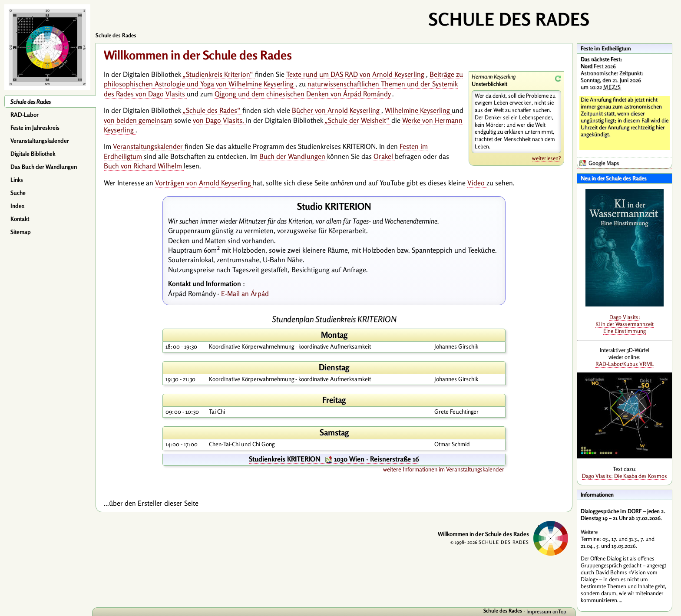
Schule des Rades (31, 102)
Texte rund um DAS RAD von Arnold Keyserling (356, 74)
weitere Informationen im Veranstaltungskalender (444, 469)
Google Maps (604, 163)
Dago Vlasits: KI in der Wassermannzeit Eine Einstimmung (625, 324)
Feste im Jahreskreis (35, 128)
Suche (18, 193)
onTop (559, 611)
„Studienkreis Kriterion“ (219, 74)
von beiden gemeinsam (139, 120)
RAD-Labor (25, 115)
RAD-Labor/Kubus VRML (625, 364)
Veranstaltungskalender (40, 141)
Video (477, 183)
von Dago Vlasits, (219, 120)
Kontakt (20, 219)
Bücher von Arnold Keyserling (337, 110)
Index (17, 206)
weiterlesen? (547, 158)
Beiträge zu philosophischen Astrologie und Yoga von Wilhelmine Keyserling (283, 79)
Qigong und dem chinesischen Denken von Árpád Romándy (303, 94)
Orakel (384, 156)
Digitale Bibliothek (33, 154)
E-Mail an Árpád (245, 293)
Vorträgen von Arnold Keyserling (204, 183)
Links (17, 180)
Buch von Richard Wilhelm (144, 166)
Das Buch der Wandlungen (44, 167)
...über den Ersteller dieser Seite (151, 503)
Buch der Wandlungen (293, 156)
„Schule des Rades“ (212, 110)
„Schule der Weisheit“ (358, 120)
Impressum (539, 611)
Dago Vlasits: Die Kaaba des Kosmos (625, 476)
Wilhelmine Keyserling (418, 110)
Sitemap (21, 232)
